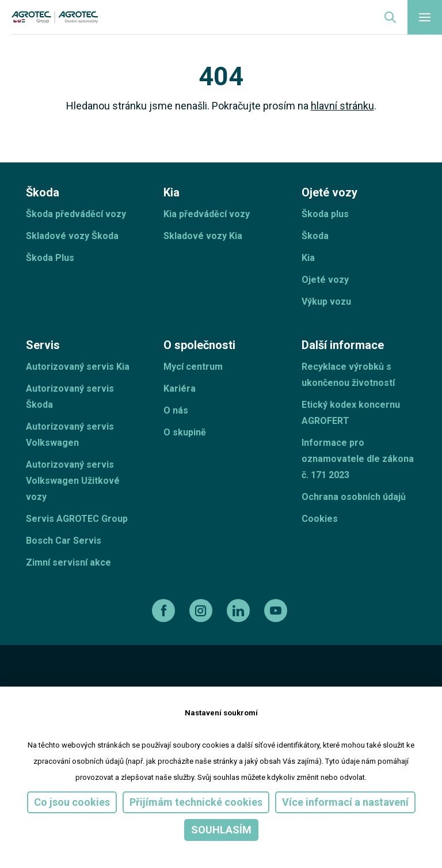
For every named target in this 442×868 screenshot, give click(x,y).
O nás (176, 410)
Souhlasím (221, 830)
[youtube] (277, 611)
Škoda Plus (50, 258)
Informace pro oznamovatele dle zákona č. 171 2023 (358, 459)
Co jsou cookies (72, 802)
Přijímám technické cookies (196, 802)
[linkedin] (240, 611)
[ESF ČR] (106, 682)
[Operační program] (246, 682)
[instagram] (202, 611)
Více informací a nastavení (345, 802)
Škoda (315, 236)
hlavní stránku (342, 106)
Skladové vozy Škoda (72, 236)
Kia (308, 258)
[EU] (174, 682)
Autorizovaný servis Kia (78, 367)
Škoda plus (325, 214)
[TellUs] (375, 681)
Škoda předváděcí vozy (76, 214)
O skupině (185, 432)
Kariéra (180, 388)
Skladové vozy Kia (203, 236)
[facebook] (165, 611)
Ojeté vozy (325, 280)
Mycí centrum (193, 367)
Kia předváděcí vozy (207, 214)
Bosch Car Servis (64, 541)
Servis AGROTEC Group (77, 519)
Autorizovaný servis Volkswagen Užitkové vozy (73, 481)
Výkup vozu (326, 302)
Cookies (320, 519)
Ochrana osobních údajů (354, 497)
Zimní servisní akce (68, 562)
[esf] (39, 682)
